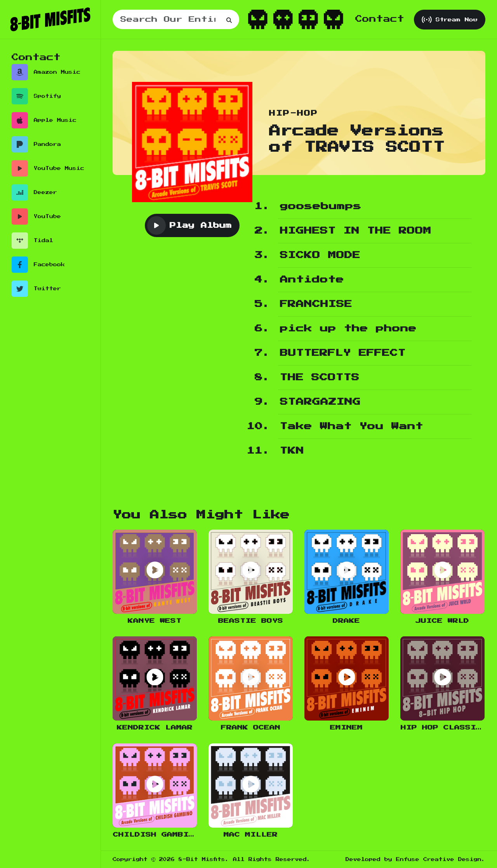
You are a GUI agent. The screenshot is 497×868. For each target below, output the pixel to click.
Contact (380, 19)
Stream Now (450, 20)
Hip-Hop (294, 113)
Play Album (189, 225)
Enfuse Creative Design (439, 859)
